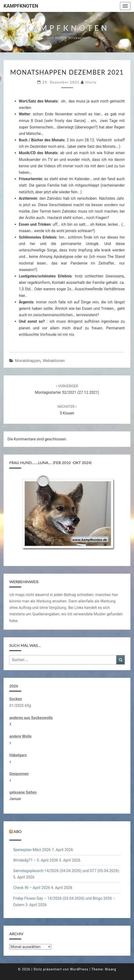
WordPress (79, 969)
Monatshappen (28, 361)
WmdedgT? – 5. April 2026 (36, 860)
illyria (91, 82)
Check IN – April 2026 (32, 888)
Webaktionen (54, 361)
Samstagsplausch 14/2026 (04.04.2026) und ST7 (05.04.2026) (66, 871)
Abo (18, 831)
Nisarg (111, 969)
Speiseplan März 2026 (32, 850)
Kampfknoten (21, 6)
